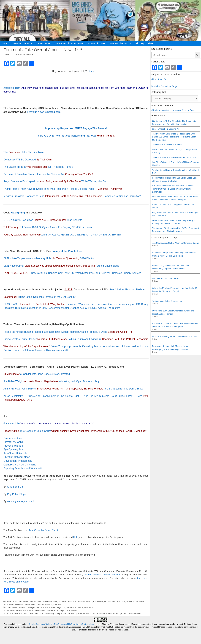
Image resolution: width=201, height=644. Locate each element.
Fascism (23, 607)
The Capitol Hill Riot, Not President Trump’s (38, 167)
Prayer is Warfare (13, 446)
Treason (49, 604)
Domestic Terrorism (67, 601)
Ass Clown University (15, 453)
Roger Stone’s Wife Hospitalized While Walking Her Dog (55, 181)
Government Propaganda (18, 461)
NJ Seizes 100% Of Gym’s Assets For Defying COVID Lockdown (48, 227)
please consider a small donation (102, 575)
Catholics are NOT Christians (20, 465)
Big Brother (12, 601)
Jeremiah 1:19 (12, 88)
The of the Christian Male (24, 152)
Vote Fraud (58, 604)
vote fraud (89, 607)
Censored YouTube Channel (37, 43)
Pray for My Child (13, 442)
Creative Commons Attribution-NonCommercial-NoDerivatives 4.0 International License (65, 624)
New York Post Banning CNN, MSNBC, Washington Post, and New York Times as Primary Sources (72, 273)
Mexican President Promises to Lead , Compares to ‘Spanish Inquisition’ (72, 196)
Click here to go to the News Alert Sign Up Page (173, 110)
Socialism (79, 607)
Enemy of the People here (67, 251)
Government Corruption (115, 601)
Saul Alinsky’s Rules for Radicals (128, 290)
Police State (50, 607)
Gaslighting (18, 213)
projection (61, 607)
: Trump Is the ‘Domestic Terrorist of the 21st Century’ (40, 297)
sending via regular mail (20, 501)
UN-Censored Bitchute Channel (68, 43)
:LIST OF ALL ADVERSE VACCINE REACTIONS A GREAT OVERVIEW (62, 235)
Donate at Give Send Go (120, 43)
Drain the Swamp (84, 601)
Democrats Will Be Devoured (27, 160)
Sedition (70, 607)
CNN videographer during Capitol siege (61, 266)
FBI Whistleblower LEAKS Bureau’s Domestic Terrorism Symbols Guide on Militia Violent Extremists (173, 189)
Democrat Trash (50, 601)
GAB (103, 43)
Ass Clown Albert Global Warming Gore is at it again (176, 243)
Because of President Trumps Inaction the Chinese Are (48, 174)
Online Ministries (13, 438)
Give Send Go (15, 487)
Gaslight (31, 607)
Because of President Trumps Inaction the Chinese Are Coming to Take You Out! (42, 610)
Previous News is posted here (44, 112)
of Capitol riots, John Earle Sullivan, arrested (37, 374)
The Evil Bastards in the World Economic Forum (174, 157)
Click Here (94, 71)
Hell (75, 537)
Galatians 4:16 (12, 424)
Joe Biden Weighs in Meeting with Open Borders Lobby (51, 381)
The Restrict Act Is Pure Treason (167, 145)
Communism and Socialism (30, 601)
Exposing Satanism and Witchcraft (23, 468)
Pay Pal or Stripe (16, 494)
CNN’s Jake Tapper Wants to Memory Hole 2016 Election (49, 258)
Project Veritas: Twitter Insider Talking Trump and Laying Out (76, 339)
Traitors (41, 604)
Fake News (98, 601)
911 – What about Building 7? (166, 129)
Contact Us (16, 43)
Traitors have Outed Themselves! (167, 301)
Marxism (40, 607)
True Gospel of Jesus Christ (35, 431)
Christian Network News (17, 457)
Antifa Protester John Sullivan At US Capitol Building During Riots (73, 389)
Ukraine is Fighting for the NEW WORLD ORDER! (175, 336)
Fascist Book (92, 43)
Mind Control (132, 601)
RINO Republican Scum (25, 604)
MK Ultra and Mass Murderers (166, 278)
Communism (12, 607)
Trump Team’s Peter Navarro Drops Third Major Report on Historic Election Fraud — (63, 189)
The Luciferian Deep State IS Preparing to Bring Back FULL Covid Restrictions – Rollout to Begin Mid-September (174, 137)
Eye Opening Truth (14, 449)
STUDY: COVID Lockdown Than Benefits (43, 220)
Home (4, 43)
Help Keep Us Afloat (144, 43)
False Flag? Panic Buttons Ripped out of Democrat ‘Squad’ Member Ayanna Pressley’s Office (68, 332)
